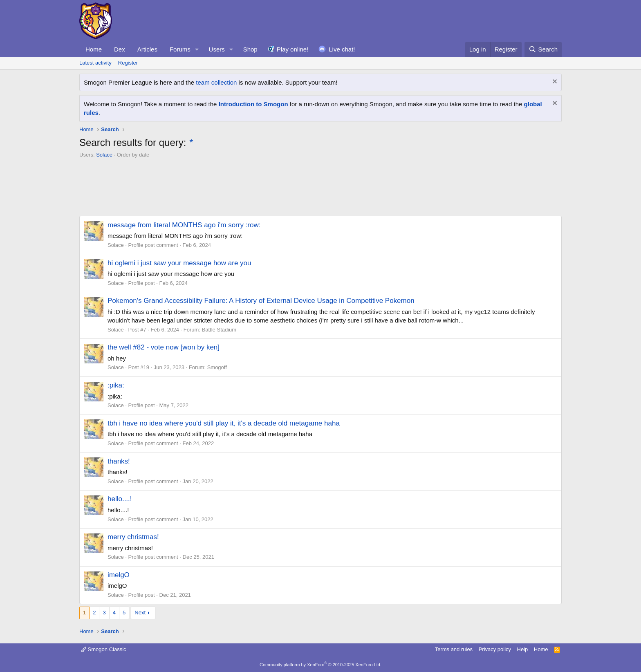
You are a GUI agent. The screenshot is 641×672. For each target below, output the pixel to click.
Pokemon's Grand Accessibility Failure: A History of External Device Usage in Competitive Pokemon (261, 301)
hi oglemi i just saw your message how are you (179, 263)
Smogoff (217, 367)
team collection (216, 82)
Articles (147, 49)
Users (217, 49)
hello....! (120, 499)
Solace (104, 155)
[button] (197, 49)
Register (128, 63)
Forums (180, 49)
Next (140, 613)
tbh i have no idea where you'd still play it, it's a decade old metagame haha (224, 423)
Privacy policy (495, 649)
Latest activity (95, 63)
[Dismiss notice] (554, 82)
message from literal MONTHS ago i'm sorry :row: (184, 225)
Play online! (293, 49)
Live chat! (342, 49)
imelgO (119, 575)
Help (523, 649)
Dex (120, 49)
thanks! (119, 461)
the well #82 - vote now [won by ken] (164, 347)
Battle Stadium (219, 330)
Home (94, 49)
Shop (250, 49)
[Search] (543, 49)
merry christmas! (133, 537)
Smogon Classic (104, 649)
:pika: (116, 385)
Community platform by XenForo (320, 665)
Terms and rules (454, 649)
